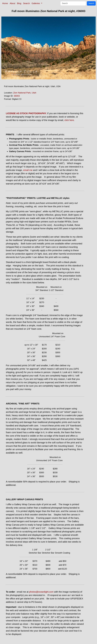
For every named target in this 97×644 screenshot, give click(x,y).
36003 (17, 96)
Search (26, 3)
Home (5, 3)
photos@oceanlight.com (41, 592)
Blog (19, 3)
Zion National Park (22, 93)
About (13, 3)
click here (69, 120)
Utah (34, 93)
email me (28, 170)
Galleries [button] (36, 3)
